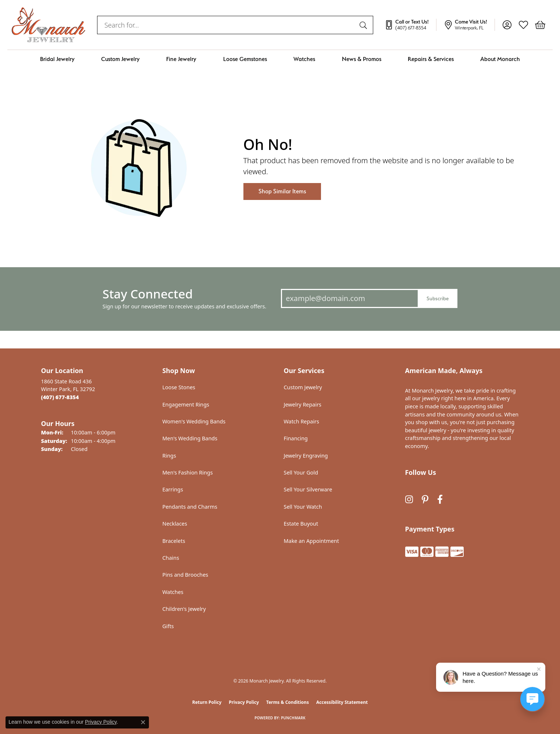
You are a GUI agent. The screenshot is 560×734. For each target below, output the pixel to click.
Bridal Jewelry (57, 59)
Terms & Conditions (288, 702)
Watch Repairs (302, 421)
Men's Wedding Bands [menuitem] (190, 438)
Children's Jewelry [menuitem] (184, 609)
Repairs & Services (431, 59)
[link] (410, 25)
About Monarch (500, 59)
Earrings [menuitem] (173, 489)
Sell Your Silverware (308, 489)
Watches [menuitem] (173, 592)
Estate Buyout (301, 524)
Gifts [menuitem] (168, 626)
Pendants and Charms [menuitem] (190, 507)
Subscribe (438, 298)
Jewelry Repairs (303, 404)
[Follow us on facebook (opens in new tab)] (440, 499)
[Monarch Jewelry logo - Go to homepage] (49, 25)
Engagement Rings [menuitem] (186, 404)
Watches (304, 59)
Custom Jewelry (120, 59)
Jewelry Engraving (306, 456)
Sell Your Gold (301, 472)
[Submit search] (364, 25)
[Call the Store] (60, 397)
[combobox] (227, 25)
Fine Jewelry (181, 59)
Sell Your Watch (303, 507)
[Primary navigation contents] (280, 59)
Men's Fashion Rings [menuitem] (188, 472)
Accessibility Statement (342, 702)
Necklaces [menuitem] (175, 524)
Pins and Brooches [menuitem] (186, 575)
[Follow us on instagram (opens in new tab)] (409, 499)
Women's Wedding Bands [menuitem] (194, 421)
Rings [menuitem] (169, 456)
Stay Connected (148, 294)
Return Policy (207, 702)
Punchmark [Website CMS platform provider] (293, 718)
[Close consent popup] (143, 722)
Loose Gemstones (245, 59)
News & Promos (362, 59)
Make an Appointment (311, 541)
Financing (296, 438)
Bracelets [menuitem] (174, 541)
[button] (507, 25)
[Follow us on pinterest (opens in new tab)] (425, 499)
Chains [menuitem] (171, 558)
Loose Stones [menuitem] (179, 387)
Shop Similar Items (282, 191)
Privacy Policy (244, 702)
